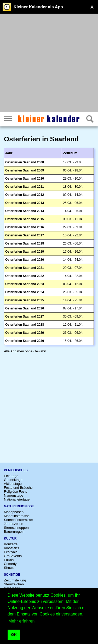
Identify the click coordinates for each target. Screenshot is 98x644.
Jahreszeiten (14, 524)
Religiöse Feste (16, 492)
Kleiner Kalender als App (38, 7)
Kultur (10, 538)
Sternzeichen (14, 584)
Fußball (10, 560)
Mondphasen (14, 512)
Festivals (11, 552)
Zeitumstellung (15, 580)
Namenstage (14, 495)
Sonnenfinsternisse (18, 520)
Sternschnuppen (16, 528)
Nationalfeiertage (17, 499)
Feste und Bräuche (18, 488)
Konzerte (11, 544)
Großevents (13, 556)
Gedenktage (13, 480)
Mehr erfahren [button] (22, 621)
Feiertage (11, 476)
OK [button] (14, 635)
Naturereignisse (19, 506)
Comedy (10, 564)
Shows (9, 568)
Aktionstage (13, 484)
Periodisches (16, 470)
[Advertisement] (49, 63)
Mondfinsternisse (17, 516)
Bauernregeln (14, 532)
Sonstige (12, 575)
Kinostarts (11, 548)
